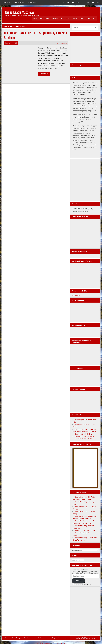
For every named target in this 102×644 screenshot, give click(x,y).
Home (35, 18)
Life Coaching (31, 2)
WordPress (85, 638)
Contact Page (91, 18)
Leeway (94, 638)
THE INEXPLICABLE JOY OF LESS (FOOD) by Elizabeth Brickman (35, 35)
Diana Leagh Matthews (20, 12)
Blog (82, 18)
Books (68, 18)
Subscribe (78, 581)
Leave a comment (61, 43)
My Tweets (76, 295)
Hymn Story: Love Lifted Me (85, 530)
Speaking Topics (58, 18)
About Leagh (45, 18)
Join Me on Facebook (79, 251)
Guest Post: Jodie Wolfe (83, 439)
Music (75, 18)
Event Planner (19, 2)
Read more (44, 74)
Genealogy (7, 2)
